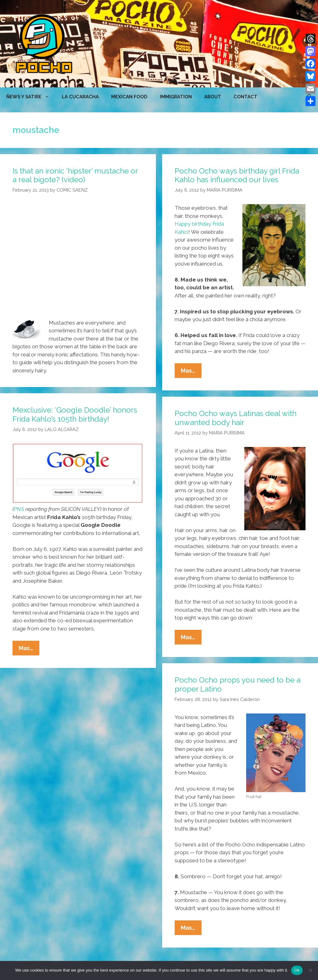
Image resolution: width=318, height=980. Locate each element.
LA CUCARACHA (80, 97)
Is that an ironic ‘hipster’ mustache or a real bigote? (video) (75, 175)
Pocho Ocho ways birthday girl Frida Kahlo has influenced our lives (237, 175)
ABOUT (213, 97)
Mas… (191, 372)
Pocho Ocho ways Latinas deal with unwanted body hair (236, 418)
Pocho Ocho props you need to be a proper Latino (238, 684)
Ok (297, 970)
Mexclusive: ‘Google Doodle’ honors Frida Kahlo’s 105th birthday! (75, 414)
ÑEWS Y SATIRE (31, 97)
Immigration (176, 97)
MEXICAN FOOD (129, 97)
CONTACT (246, 97)
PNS (19, 509)
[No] (310, 970)
